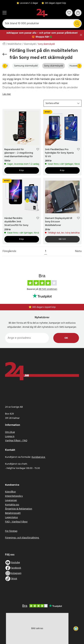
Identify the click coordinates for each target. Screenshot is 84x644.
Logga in (10, 436)
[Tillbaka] (5, 54)
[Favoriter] (69, 13)
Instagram (16, 573)
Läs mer (7, 94)
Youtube (15, 563)
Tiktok (14, 579)
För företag (11, 531)
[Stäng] (81, 35)
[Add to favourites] (38, 149)
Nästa (78, 251)
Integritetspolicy (14, 496)
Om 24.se (10, 432)
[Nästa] (79, 66)
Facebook (16, 568)
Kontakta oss (12, 505)
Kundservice (39, 457)
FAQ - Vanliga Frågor (16, 522)
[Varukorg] (78, 13)
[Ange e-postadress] (27, 338)
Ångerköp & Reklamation (19, 509)
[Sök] (42, 24)
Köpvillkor (10, 492)
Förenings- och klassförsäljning (22, 538)
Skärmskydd (30, 44)
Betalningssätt (13, 513)
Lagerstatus (11, 517)
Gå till (62, 239)
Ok (66, 338)
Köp (22, 170)
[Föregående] (5, 66)
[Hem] (42, 13)
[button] (63, 103)
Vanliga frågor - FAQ (16, 441)
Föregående (9, 251)
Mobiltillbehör (15, 44)
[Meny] (5, 13)
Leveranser (11, 500)
